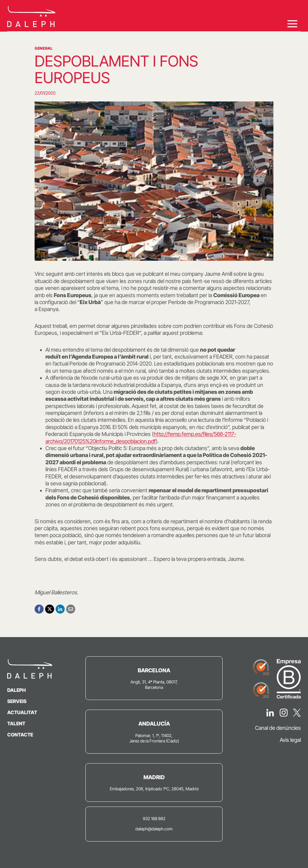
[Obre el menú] (292, 24)
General (44, 48)
